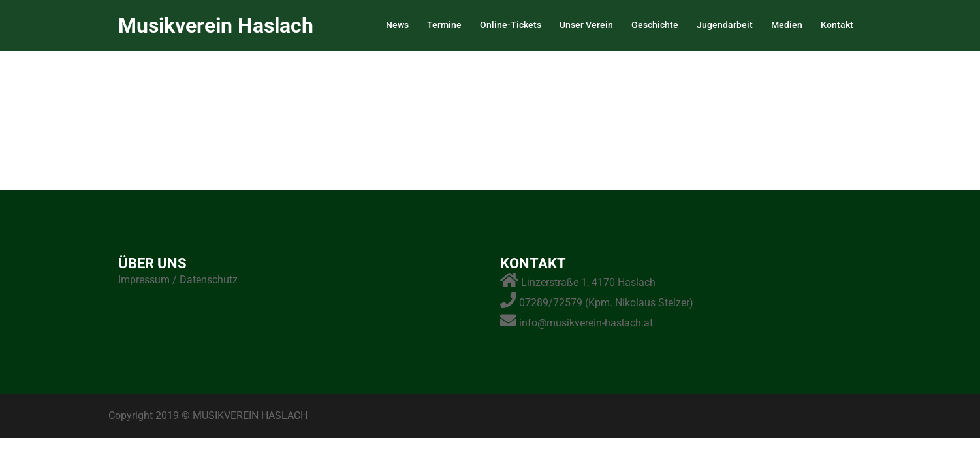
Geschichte (655, 25)
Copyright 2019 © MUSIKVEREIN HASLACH (208, 415)
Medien (787, 25)
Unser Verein (586, 25)
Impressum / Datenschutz (178, 280)
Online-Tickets (511, 25)
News (397, 25)
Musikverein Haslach (216, 25)
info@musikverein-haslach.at (586, 323)
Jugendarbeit (725, 25)
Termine (444, 25)
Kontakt (837, 25)
